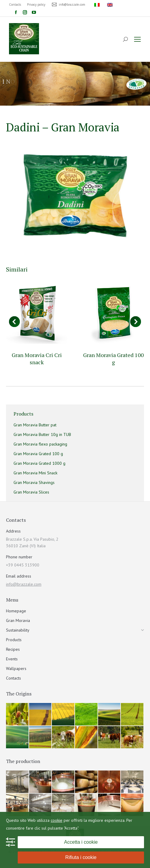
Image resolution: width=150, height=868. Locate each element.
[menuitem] (98, 5)
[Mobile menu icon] (137, 39)
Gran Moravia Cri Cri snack (37, 359)
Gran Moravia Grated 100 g (113, 359)
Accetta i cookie (81, 842)
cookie (57, 820)
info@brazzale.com (24, 584)
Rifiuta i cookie (81, 857)
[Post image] (37, 313)
